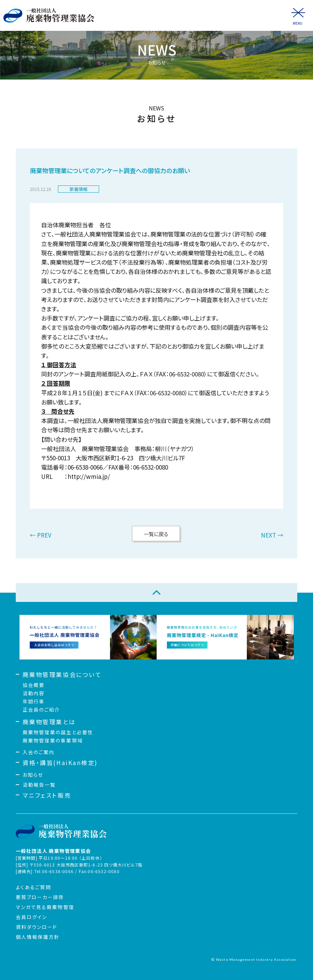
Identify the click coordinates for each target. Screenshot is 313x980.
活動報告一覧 (39, 785)
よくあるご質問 (34, 887)
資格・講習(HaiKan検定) (60, 763)
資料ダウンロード (37, 927)
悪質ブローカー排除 (40, 897)
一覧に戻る (156, 534)
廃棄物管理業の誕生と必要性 (58, 732)
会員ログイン (32, 917)
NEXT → (272, 536)
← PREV (41, 536)
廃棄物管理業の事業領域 (53, 740)
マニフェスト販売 (47, 795)
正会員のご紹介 (41, 710)
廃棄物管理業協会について (62, 674)
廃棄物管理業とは (49, 722)
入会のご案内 (39, 752)
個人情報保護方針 (38, 937)
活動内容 (34, 693)
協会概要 (34, 685)
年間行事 (34, 701)
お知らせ (33, 775)
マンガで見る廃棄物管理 (45, 907)
